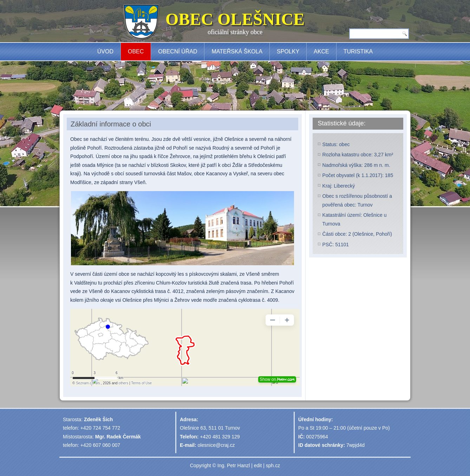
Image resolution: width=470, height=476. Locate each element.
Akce (321, 51)
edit (258, 465)
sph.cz (273, 465)
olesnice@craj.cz (216, 445)
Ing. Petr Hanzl (234, 465)
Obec (136, 51)
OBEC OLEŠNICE (235, 19)
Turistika (358, 51)
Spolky (288, 51)
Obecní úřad (178, 51)
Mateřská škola (237, 51)
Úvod (105, 51)
